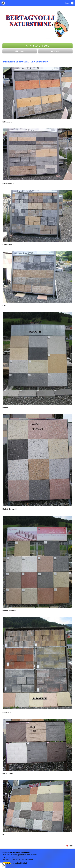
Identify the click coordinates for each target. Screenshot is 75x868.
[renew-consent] (3, 865)
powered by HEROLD (19, 863)
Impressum (6, 859)
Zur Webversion (28, 859)
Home (3, 3)
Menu (67, 3)
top (67, 845)
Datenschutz (16, 859)
